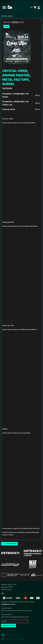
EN (32, 7)
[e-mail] (15, 621)
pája (12, 639)
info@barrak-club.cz (8, 604)
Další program (11, 544)
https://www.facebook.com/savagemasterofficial (20, 226)
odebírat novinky (8, 625)
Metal (6, 26)
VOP (3, 593)
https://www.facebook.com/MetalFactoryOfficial (19, 330)
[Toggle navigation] (4, 7)
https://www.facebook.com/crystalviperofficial (19, 123)
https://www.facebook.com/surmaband (16, 433)
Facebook (7, 88)
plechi (23, 639)
